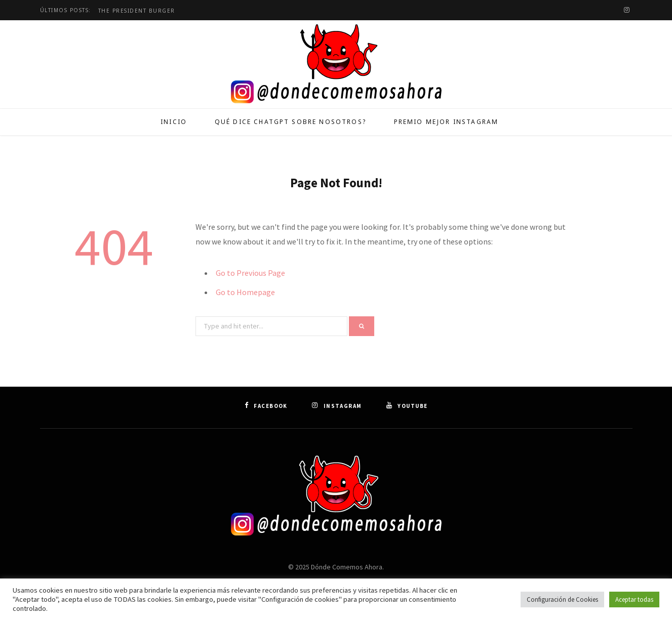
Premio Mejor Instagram (446, 122)
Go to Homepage (245, 292)
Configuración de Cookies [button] (562, 600)
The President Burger (137, 11)
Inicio (174, 122)
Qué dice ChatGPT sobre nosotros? (290, 122)
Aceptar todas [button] (634, 600)
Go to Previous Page (250, 273)
